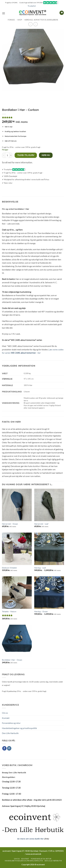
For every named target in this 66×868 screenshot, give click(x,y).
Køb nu (46, 155)
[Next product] (30, 24)
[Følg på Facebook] (4, 748)
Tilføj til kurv (26, 155)
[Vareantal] (7, 155)
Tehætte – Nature (9, 612)
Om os (5, 713)
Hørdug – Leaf (40, 568)
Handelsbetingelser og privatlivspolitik (19, 728)
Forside (11, 20)
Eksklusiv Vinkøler (9, 568)
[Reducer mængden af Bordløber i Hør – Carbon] (4, 155)
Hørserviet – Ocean (10, 524)
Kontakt (6, 718)
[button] (4, 13)
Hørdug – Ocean (41, 612)
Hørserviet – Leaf (41, 524)
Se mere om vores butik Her (31, 839)
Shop (20, 20)
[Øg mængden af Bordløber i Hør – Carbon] (11, 155)
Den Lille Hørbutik (10, 733)
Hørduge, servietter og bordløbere (41, 20)
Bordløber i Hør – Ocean (12, 660)
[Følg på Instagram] (9, 748)
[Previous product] (36, 24)
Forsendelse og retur (11, 723)
